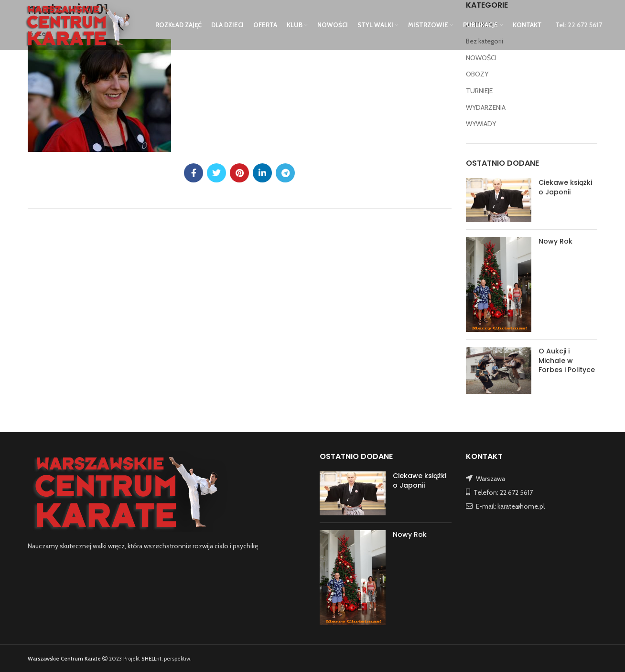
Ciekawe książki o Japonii (565, 187)
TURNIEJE (479, 91)
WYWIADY (481, 124)
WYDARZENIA (486, 107)
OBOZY (477, 74)
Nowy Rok (555, 241)
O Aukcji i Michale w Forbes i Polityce (567, 360)
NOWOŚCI (481, 58)
